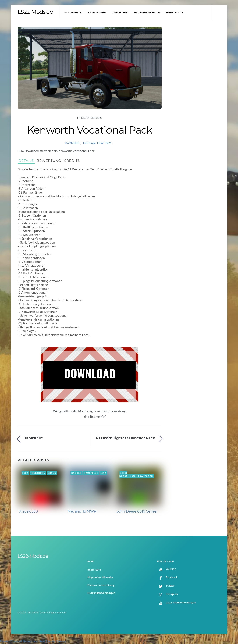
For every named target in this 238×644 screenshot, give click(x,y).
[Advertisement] (196, 85)
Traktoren (38, 473)
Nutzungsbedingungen (101, 593)
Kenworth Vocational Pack (90, 130)
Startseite (75, 13)
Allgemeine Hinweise (100, 577)
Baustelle (91, 473)
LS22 (108, 143)
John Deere (124, 475)
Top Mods (122, 13)
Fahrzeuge (89, 143)
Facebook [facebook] (167, 577)
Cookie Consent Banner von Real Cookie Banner (33, 641)
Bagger (76, 473)
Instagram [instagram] (168, 594)
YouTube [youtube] (167, 569)
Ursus (52, 473)
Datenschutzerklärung (101, 585)
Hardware (176, 13)
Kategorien (99, 13)
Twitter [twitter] (166, 586)
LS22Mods (72, 143)
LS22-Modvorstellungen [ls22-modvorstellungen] (176, 602)
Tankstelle (33, 438)
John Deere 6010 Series (136, 511)
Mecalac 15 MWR (82, 511)
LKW (100, 143)
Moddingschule (149, 13)
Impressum (94, 569)
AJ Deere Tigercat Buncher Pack (125, 438)
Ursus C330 (28, 511)
